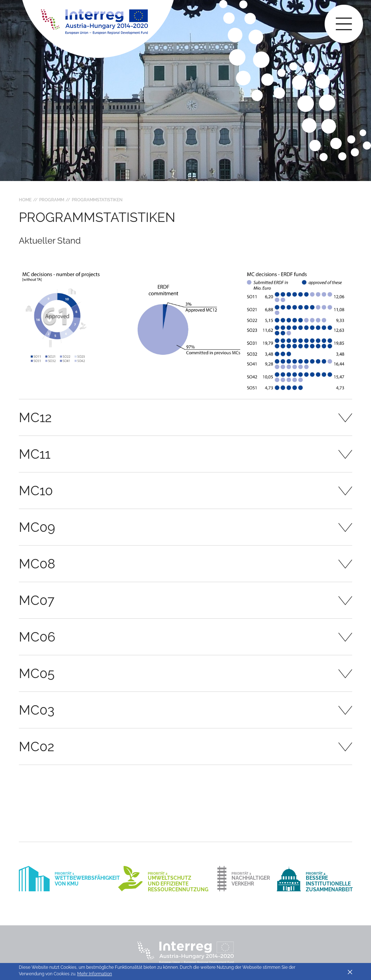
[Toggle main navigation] (344, 24)
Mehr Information (95, 974)
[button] (185, 417)
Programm (52, 200)
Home (25, 200)
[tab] (185, 417)
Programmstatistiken (97, 200)
